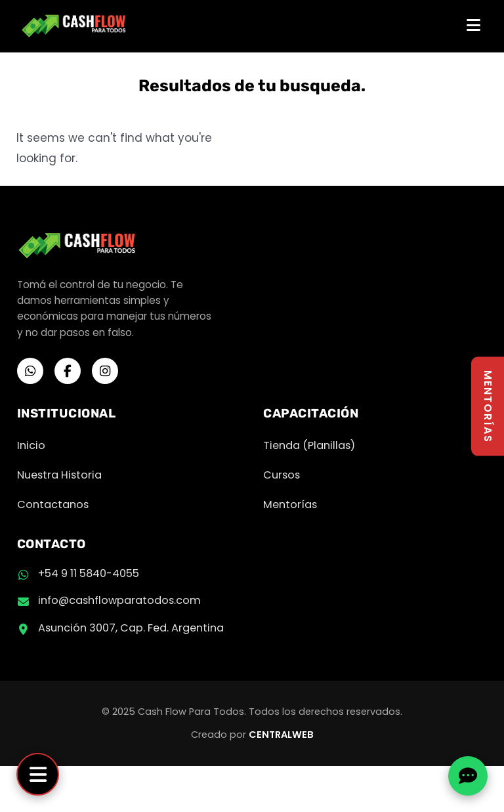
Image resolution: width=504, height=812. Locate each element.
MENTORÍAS (488, 406)
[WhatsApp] (30, 371)
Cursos (282, 475)
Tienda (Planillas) (309, 445)
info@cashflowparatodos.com (119, 600)
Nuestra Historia (59, 475)
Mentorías (290, 504)
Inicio (31, 445)
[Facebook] (68, 371)
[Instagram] (105, 371)
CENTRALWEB (281, 735)
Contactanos (53, 504)
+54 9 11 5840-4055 (89, 573)
